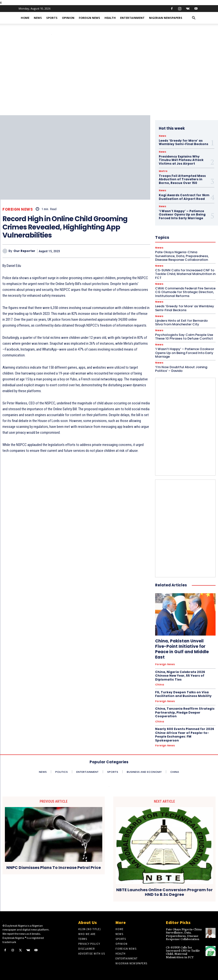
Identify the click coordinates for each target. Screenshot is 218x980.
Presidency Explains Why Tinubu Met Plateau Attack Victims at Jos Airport (181, 160)
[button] (194, 18)
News (38, 18)
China (160, 685)
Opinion (68, 18)
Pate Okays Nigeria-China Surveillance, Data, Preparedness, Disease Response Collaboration (184, 934)
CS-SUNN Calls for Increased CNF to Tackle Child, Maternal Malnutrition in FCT (183, 952)
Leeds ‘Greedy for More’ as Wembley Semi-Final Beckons (184, 142)
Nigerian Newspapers (166, 18)
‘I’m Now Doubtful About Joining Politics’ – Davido (181, 369)
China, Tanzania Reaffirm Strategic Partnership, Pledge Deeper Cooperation (185, 712)
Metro (163, 171)
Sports (52, 18)
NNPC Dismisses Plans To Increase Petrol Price (54, 868)
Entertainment (132, 18)
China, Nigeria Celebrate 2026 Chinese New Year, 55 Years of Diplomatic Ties (180, 676)
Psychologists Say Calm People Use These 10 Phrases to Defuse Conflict (184, 337)
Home (25, 18)
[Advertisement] (109, 79)
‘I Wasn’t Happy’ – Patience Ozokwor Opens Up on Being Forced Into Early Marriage (185, 353)
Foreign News (89, 18)
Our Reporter (24, 251)
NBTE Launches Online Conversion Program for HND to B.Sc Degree (164, 892)
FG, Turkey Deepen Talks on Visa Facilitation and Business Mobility (183, 694)
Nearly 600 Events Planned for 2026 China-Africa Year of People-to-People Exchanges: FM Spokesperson (185, 735)
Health (110, 18)
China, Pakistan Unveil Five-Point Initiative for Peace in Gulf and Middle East (182, 649)
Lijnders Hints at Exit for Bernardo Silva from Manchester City (181, 323)
